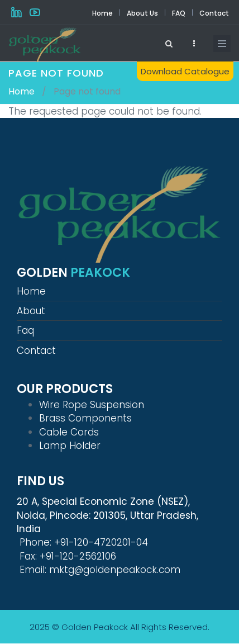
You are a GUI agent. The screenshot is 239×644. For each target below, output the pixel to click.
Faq (25, 330)
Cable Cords (69, 432)
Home (102, 13)
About (31, 311)
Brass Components (85, 418)
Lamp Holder (70, 446)
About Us (142, 13)
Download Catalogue (185, 71)
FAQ (179, 13)
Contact (214, 13)
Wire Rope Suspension (92, 405)
